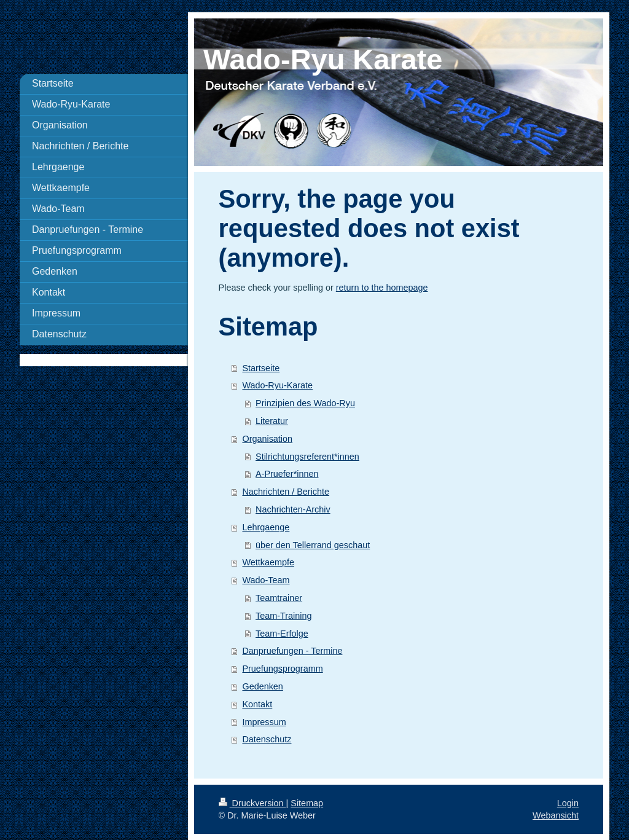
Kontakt (257, 704)
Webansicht (556, 815)
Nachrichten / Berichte (286, 492)
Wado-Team (266, 580)
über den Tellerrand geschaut (313, 545)
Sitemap (307, 803)
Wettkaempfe (268, 562)
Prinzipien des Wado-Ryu (305, 403)
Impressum (264, 722)
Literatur (272, 421)
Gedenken (262, 686)
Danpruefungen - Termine (292, 651)
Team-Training (283, 616)
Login (568, 803)
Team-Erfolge (282, 634)
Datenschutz (267, 739)
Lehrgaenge (266, 527)
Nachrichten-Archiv (293, 509)
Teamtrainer (279, 598)
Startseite (261, 368)
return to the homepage (382, 288)
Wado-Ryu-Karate (277, 385)
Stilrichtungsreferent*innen (307, 457)
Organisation (267, 439)
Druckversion (252, 803)
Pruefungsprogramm (282, 669)
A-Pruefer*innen (287, 474)
